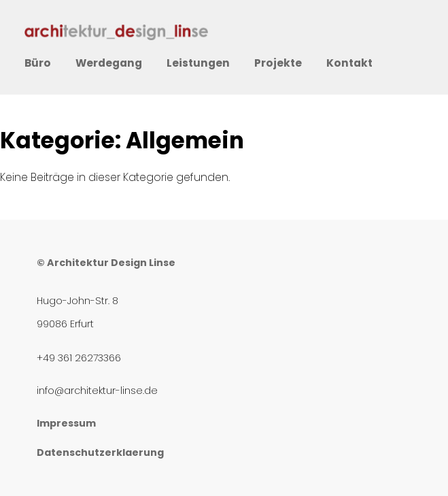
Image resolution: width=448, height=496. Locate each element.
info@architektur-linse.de (97, 391)
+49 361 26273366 (79, 358)
